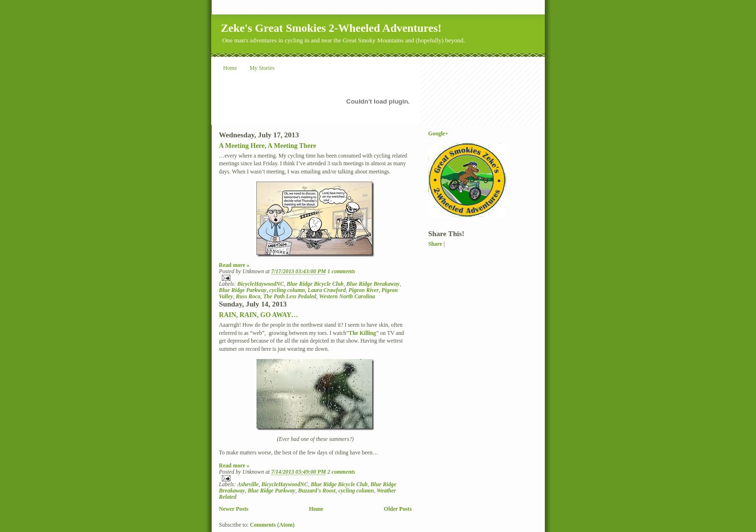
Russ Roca (248, 297)
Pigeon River (364, 290)
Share (435, 244)
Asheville (248, 485)
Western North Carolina (347, 297)
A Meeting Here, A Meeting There (268, 146)
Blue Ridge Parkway (243, 290)
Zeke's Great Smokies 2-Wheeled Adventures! (331, 28)
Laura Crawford (327, 290)
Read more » (234, 265)
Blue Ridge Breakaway (373, 284)
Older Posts (398, 509)
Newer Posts (234, 509)
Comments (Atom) (272, 525)
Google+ (438, 134)
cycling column (287, 290)
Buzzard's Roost (317, 491)
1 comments (341, 272)
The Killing (362, 333)
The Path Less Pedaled (290, 297)
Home (230, 68)
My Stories (262, 68)
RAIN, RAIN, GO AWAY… (258, 315)
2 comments (341, 472)
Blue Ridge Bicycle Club (315, 284)
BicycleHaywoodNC (261, 284)
